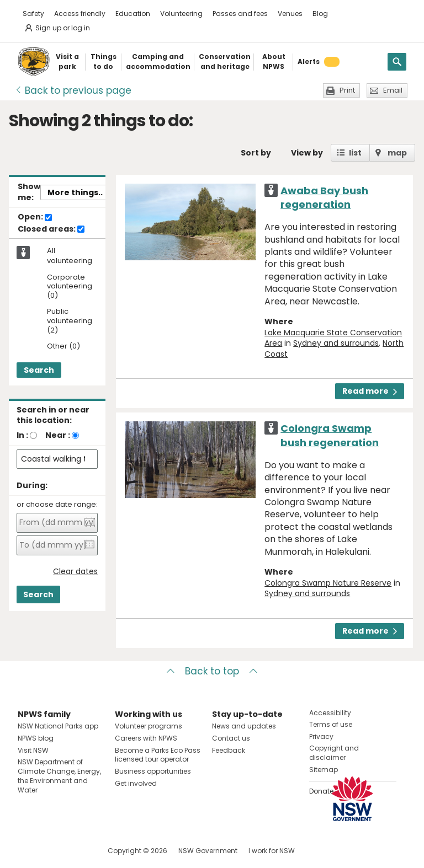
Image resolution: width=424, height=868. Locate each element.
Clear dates (75, 572)
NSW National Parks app (58, 726)
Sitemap (324, 770)
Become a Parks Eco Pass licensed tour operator (158, 755)
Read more (370, 391)
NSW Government (208, 851)
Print (347, 90)
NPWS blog (36, 738)
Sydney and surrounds (336, 343)
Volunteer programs (149, 726)
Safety (33, 14)
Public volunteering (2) (70, 321)
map (397, 153)
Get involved (136, 783)
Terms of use (331, 724)
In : (22, 435)
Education (133, 14)
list (355, 153)
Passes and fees (240, 14)
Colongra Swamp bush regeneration (330, 435)
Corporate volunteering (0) (70, 287)
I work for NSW (272, 851)
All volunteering (70, 256)
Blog (320, 14)
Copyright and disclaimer (334, 753)
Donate (321, 791)
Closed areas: (51, 229)
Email (393, 90)
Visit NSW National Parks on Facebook (28, 851)
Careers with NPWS (146, 738)
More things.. (75, 192)
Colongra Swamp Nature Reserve (328, 583)
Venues (290, 14)
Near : (58, 435)
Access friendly (80, 14)
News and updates (244, 726)
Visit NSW (33, 750)
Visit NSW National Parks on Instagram (52, 851)
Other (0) (63, 347)
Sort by (256, 153)
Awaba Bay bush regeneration (324, 197)
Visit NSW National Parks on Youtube (75, 851)
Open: (35, 217)
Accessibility (330, 713)
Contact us (231, 738)
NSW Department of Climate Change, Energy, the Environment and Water (59, 776)
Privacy (321, 736)
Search (39, 370)
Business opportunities (153, 771)
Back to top (212, 671)
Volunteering (181, 14)
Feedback (229, 750)
